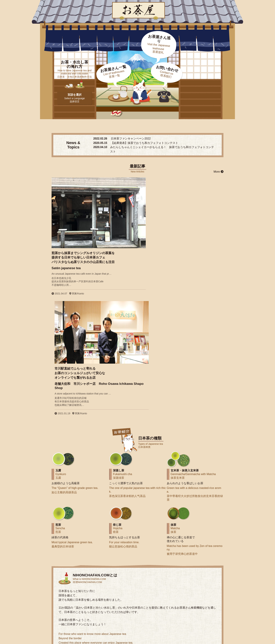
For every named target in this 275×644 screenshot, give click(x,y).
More (218, 172)
